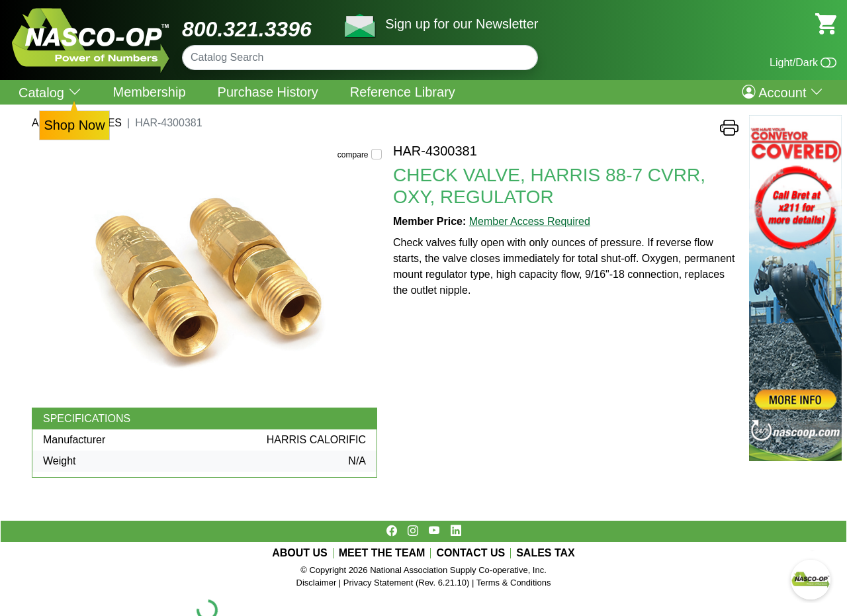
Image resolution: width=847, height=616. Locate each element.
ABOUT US (300, 553)
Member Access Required (530, 221)
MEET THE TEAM (382, 553)
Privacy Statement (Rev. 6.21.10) (407, 583)
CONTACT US (470, 553)
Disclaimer (317, 583)
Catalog (50, 92)
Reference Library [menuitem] (403, 92)
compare (353, 155)
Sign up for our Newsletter (462, 24)
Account (782, 92)
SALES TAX (546, 553)
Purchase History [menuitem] (268, 92)
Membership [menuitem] (150, 92)
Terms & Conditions (514, 583)
